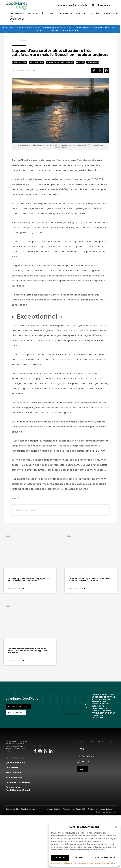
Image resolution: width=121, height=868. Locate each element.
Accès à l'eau (19, 62)
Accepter (60, 857)
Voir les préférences (103, 857)
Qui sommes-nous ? (16, 763)
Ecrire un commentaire (27, 510)
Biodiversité (36, 14)
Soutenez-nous (14, 777)
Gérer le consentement (106, 812)
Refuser (79, 857)
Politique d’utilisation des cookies (69, 863)
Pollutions (66, 14)
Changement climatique (60, 62)
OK (82, 769)
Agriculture (37, 62)
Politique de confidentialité (102, 863)
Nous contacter (14, 772)
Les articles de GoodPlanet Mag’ (17, 18)
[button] (116, 827)
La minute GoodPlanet (18, 782)
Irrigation (93, 62)
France (80, 62)
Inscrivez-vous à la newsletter (73, 5)
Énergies (81, 14)
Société (95, 14)
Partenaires (12, 768)
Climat (51, 14)
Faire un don (105, 5)
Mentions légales (53, 809)
